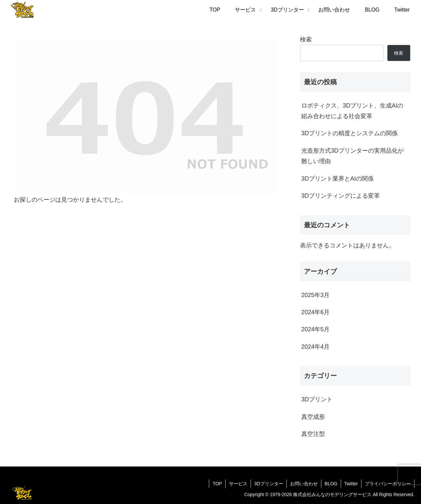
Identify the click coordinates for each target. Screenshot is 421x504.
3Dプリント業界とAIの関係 (337, 179)
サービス (238, 484)
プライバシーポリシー (388, 484)
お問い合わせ (304, 484)
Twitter (351, 484)
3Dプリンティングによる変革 (341, 196)
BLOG (331, 484)
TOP (217, 484)
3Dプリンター (269, 484)
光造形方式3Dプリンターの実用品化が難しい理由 (352, 156)
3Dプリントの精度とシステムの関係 (349, 133)
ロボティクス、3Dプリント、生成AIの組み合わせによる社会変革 (352, 111)
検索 (306, 39)
